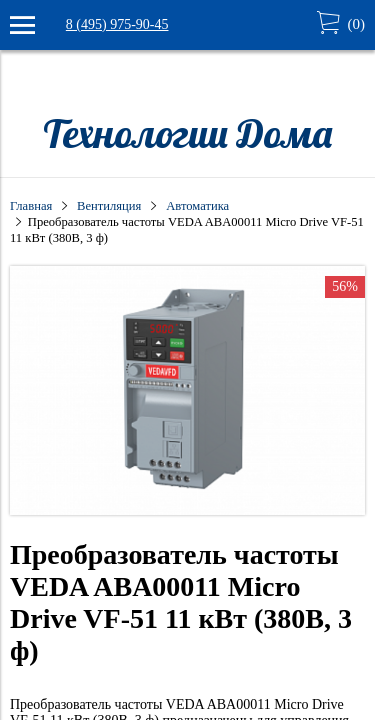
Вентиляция (109, 206)
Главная (31, 206)
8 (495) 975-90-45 (117, 24)
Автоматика (197, 206)
